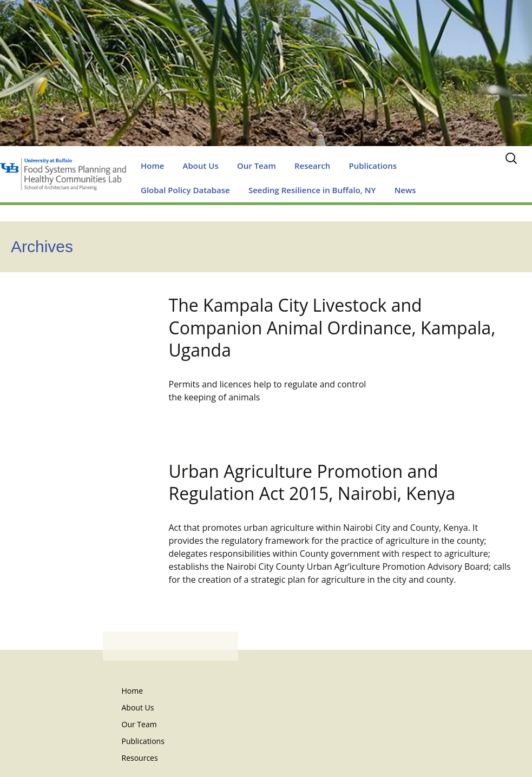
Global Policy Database (185, 190)
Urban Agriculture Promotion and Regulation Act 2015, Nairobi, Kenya (312, 482)
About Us (201, 166)
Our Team (257, 166)
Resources (140, 758)
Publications (373, 166)
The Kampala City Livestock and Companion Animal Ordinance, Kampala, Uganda (332, 327)
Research (312, 166)
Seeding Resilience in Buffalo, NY (312, 190)
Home (152, 166)
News (405, 190)
